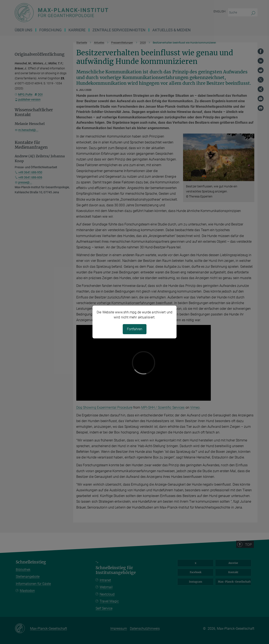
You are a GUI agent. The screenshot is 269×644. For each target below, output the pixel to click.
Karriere (77, 30)
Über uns (24, 30)
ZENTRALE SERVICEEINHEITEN (119, 30)
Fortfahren (135, 329)
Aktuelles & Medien (171, 30)
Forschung (50, 30)
